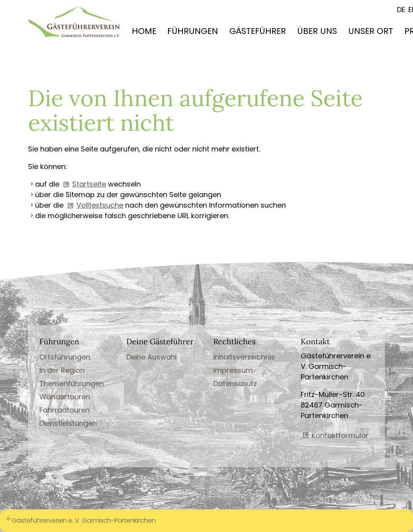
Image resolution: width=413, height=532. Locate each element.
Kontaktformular (340, 435)
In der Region (62, 370)
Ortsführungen (65, 357)
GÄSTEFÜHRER (258, 31)
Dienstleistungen (68, 423)
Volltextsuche (100, 205)
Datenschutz (235, 383)
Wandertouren (65, 397)
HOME (144, 31)
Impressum (233, 370)
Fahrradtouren (65, 410)
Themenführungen (72, 383)
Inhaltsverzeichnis (244, 357)
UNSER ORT (371, 31)
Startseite (89, 184)
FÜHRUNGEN (193, 31)
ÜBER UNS (317, 31)
